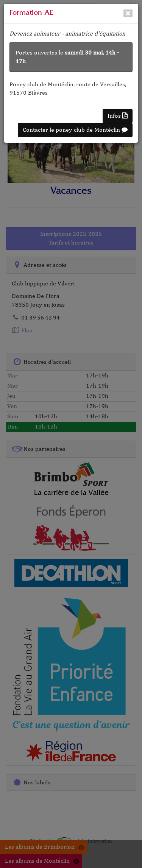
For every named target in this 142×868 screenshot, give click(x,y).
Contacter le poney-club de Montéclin (75, 130)
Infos (118, 116)
